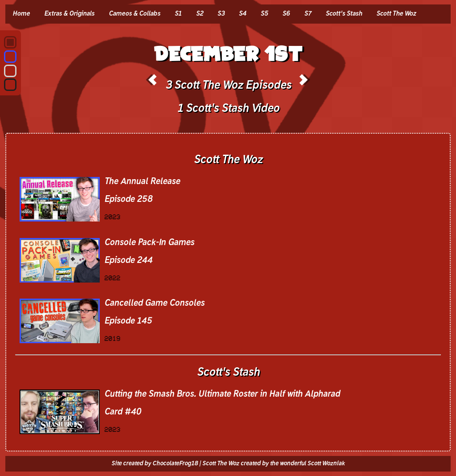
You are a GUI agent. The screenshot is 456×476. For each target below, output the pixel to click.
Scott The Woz (396, 14)
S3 (221, 14)
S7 (308, 14)
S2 (199, 14)
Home (21, 14)
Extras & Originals (69, 14)
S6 (286, 14)
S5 (264, 14)
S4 (242, 14)
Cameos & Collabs (134, 14)
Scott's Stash (344, 14)
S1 (178, 14)
